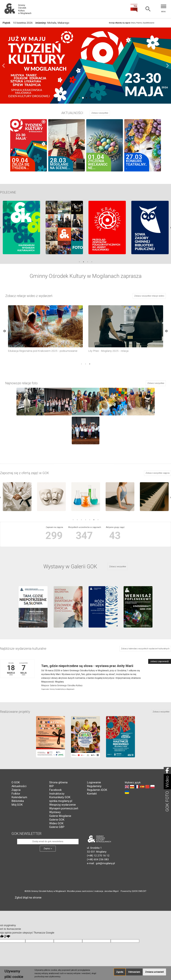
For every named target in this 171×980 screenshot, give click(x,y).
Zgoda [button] (120, 972)
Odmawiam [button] (134, 972)
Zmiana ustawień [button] (154, 972)
